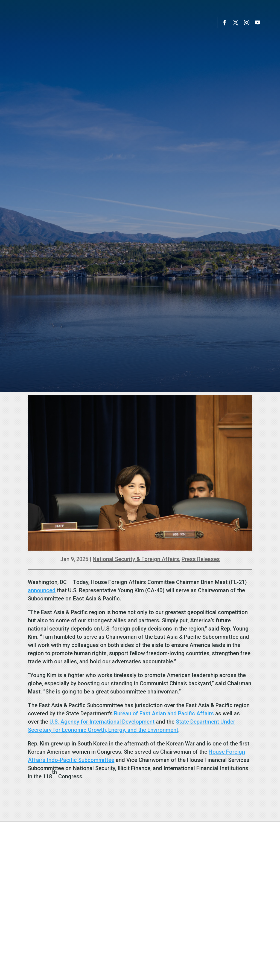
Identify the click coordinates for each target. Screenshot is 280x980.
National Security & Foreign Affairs (136, 559)
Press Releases (201, 559)
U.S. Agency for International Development (102, 722)
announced (42, 590)
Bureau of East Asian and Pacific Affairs (164, 713)
